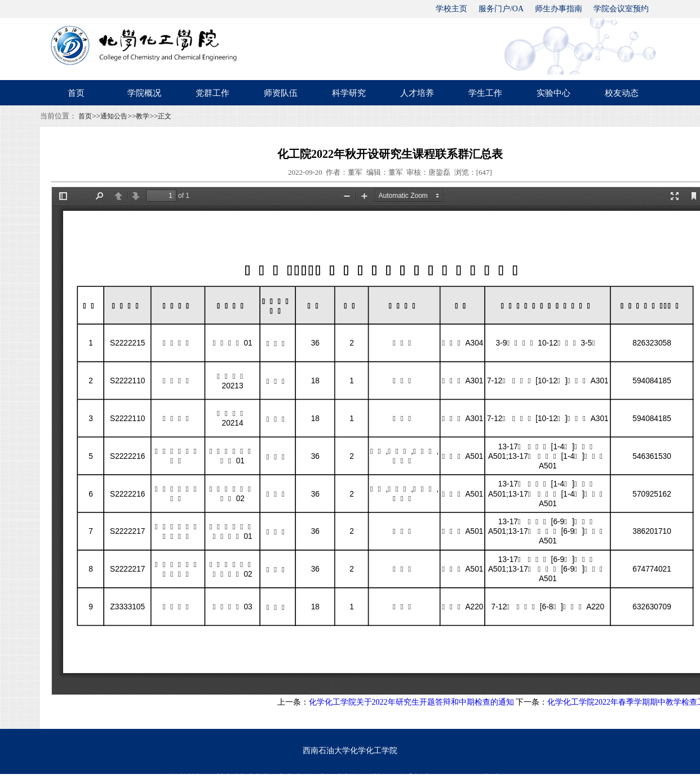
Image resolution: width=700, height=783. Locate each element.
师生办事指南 (559, 9)
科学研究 (349, 93)
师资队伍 (281, 93)
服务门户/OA (501, 9)
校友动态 (622, 93)
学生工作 (485, 93)
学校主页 (451, 9)
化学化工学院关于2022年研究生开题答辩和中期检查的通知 (411, 702)
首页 (76, 93)
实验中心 (553, 93)
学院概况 (144, 93)
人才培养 (417, 93)
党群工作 (212, 93)
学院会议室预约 (621, 9)
